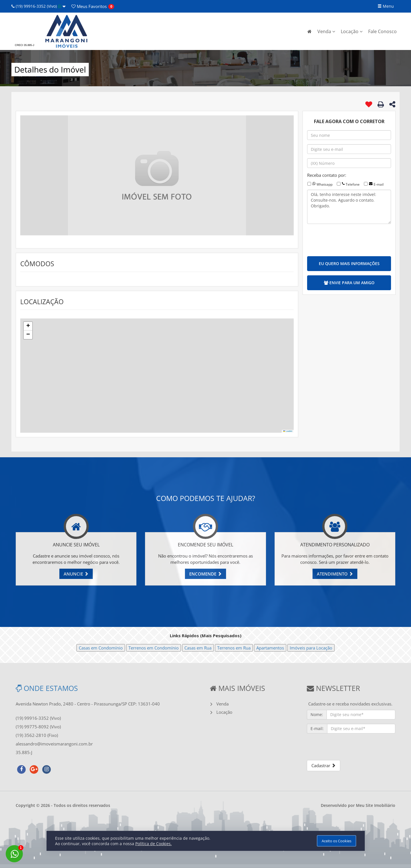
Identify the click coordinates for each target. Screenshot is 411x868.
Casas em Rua (198, 648)
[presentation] (350, 239)
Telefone (353, 184)
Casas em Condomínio (101, 648)
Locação (352, 31)
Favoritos (89, 6)
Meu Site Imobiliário (376, 805)
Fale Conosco (382, 31)
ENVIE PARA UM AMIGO (349, 283)
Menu (386, 6)
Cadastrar (324, 765)
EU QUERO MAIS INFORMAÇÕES (349, 263)
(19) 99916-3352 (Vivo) (39, 6)
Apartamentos (270, 648)
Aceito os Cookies (337, 841)
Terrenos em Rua (234, 648)
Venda (326, 31)
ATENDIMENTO (335, 574)
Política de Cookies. (154, 844)
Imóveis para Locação (311, 648)
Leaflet (288, 431)
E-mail (379, 184)
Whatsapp (325, 184)
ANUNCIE (76, 574)
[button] (28, 326)
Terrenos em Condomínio (154, 648)
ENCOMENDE (205, 574)
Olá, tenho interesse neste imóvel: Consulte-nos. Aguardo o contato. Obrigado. (349, 207)
